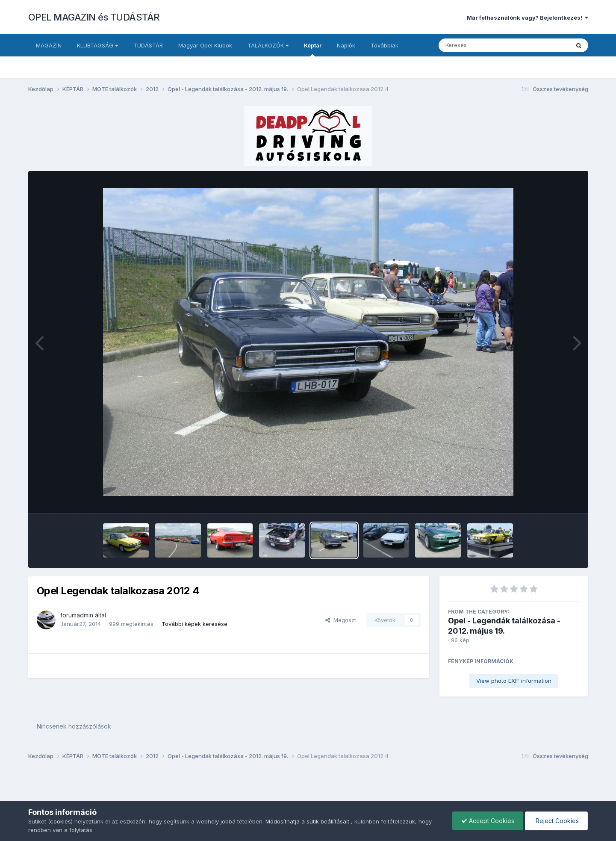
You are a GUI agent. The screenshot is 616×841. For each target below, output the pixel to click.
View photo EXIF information (514, 681)
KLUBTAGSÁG (97, 45)
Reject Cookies (556, 821)
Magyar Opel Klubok (205, 45)
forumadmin (77, 615)
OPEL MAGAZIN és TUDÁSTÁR (94, 17)
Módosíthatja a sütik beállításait (307, 821)
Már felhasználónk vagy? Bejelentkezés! (528, 18)
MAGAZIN (49, 45)
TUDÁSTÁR (148, 45)
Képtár (313, 49)
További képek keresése (195, 624)
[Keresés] (481, 45)
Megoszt (341, 620)
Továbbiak (385, 45)
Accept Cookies (488, 821)
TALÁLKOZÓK (268, 45)
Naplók (346, 45)
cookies (60, 821)
